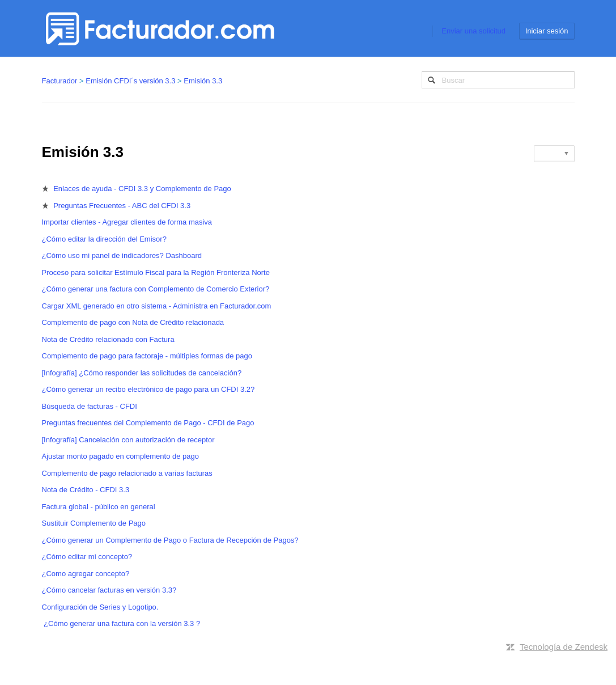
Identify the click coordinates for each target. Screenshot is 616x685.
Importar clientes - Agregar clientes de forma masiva (127, 222)
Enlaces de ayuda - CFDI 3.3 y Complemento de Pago (142, 189)
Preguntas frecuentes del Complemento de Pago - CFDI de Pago (148, 423)
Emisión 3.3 (203, 81)
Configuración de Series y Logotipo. (100, 607)
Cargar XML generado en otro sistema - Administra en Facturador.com (157, 306)
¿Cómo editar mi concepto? (87, 557)
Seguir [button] (551, 153)
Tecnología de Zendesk (564, 647)
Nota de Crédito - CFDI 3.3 (86, 490)
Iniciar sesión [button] (547, 31)
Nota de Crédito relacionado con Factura (108, 339)
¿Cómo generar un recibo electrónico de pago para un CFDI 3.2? (148, 389)
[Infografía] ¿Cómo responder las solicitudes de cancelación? (142, 373)
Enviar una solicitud (473, 31)
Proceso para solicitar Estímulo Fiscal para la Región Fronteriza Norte (156, 272)
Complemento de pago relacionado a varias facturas (127, 473)
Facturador (60, 81)
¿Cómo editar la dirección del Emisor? (104, 239)
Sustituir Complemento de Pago (94, 523)
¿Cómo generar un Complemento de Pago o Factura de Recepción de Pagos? (170, 540)
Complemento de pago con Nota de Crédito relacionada (133, 322)
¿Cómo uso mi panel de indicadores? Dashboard (122, 255)
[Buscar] (498, 80)
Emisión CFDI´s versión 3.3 (130, 81)
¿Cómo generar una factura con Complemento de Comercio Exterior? (156, 289)
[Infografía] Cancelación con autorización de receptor (128, 440)
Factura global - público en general (99, 507)
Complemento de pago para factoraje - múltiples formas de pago (147, 356)
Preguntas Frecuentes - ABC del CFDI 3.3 (122, 206)
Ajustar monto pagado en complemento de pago (121, 456)
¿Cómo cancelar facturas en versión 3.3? (109, 590)
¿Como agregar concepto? (86, 574)
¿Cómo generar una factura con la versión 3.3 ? (121, 623)
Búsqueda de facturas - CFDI (90, 406)
